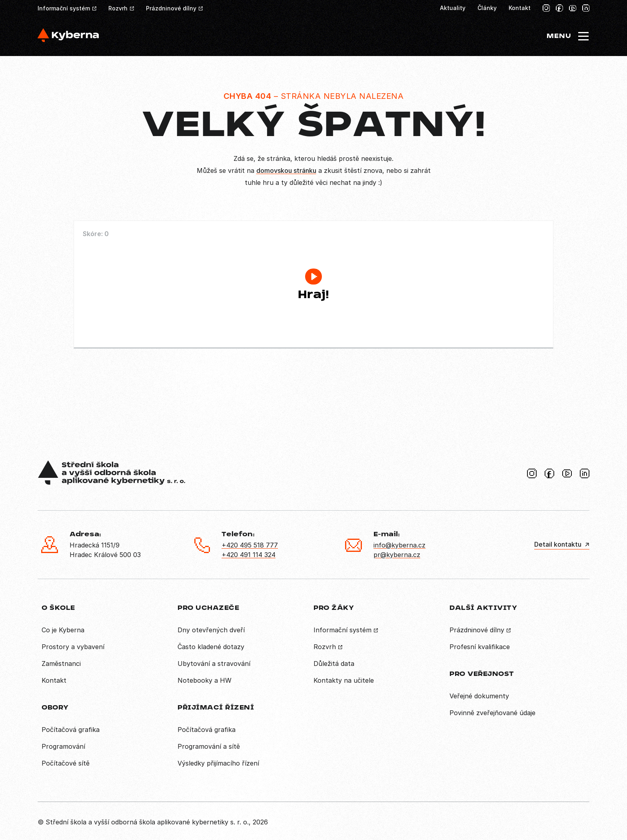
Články (487, 8)
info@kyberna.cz (399, 545)
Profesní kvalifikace (480, 647)
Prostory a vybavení (73, 647)
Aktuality (453, 8)
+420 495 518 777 (250, 545)
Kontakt (520, 8)
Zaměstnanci (61, 664)
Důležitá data (334, 664)
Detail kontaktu (558, 544)
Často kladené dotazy (211, 647)
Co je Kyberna (63, 630)
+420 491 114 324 (249, 555)
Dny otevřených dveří (211, 630)
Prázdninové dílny (171, 8)
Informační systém (64, 8)
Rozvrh (118, 8)
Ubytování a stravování (214, 664)
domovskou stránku (286, 170)
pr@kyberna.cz (397, 555)
